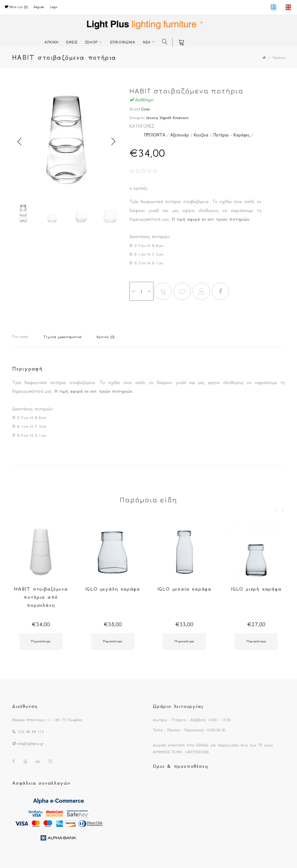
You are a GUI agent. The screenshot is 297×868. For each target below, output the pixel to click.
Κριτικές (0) (106, 337)
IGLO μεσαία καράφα (184, 589)
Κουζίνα (201, 135)
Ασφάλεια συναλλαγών (41, 783)
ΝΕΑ (147, 42)
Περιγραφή (20, 337)
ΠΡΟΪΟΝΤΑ (155, 135)
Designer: (138, 118)
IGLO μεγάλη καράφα (113, 589)
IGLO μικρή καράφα (256, 589)
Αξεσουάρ (180, 135)
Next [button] (113, 142)
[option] (67, 141)
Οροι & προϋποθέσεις (181, 766)
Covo (145, 109)
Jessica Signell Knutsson (167, 118)
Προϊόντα (279, 58)
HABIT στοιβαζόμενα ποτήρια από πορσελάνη (41, 597)
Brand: (135, 109)
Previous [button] (19, 142)
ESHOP (92, 42)
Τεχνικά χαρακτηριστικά (62, 337)
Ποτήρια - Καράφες (231, 135)
